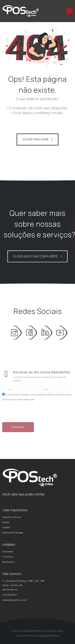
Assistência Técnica (12, 517)
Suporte (6, 522)
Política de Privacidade (13, 533)
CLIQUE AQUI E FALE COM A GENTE (35, 256)
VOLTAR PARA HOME (35, 140)
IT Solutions (8, 557)
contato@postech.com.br (14, 600)
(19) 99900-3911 (10, 595)
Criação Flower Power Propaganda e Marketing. (37, 636)
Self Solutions (9, 562)
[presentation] (30, 412)
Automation (8, 552)
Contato (6, 527)
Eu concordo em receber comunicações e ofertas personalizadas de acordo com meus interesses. (37, 397)
